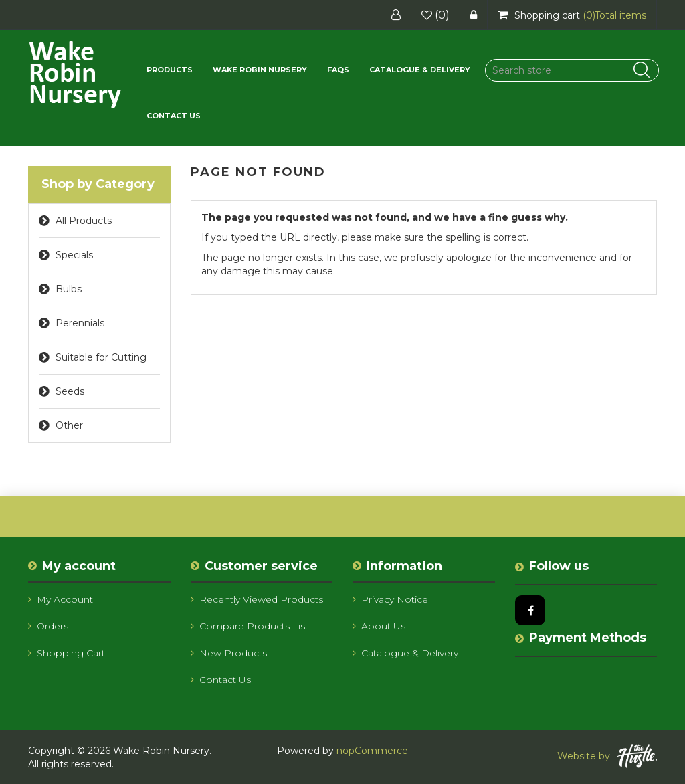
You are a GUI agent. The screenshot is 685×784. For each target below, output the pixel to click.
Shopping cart (67, 653)
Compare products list (250, 626)
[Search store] (572, 70)
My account (61, 599)
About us (379, 626)
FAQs (338, 70)
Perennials (80, 323)
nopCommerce (372, 751)
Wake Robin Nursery (260, 70)
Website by (607, 756)
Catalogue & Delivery (420, 70)
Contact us (174, 116)
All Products (84, 221)
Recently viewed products (257, 599)
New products (229, 653)
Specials (74, 255)
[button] (170, 70)
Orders (48, 626)
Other (69, 425)
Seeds (70, 391)
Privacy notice (390, 599)
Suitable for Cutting (101, 357)
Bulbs (69, 289)
